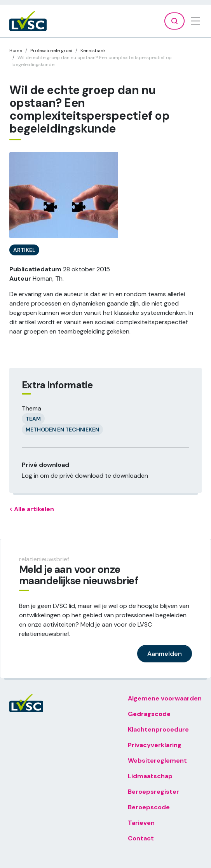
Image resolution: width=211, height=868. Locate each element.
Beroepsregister (153, 792)
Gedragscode (149, 714)
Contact (141, 838)
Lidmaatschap (150, 776)
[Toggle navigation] (195, 21)
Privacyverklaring (155, 745)
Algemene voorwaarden (165, 698)
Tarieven (141, 823)
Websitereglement (157, 761)
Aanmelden (165, 654)
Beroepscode (149, 807)
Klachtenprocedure (158, 729)
